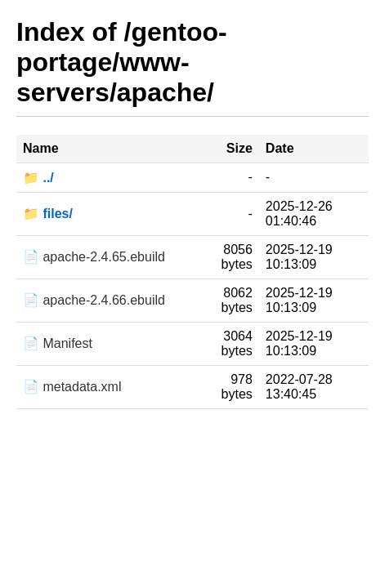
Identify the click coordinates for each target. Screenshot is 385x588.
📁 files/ (48, 214)
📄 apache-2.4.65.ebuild (94, 257)
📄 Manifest (58, 343)
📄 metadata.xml (72, 387)
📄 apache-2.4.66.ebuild (94, 300)
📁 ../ (38, 178)
